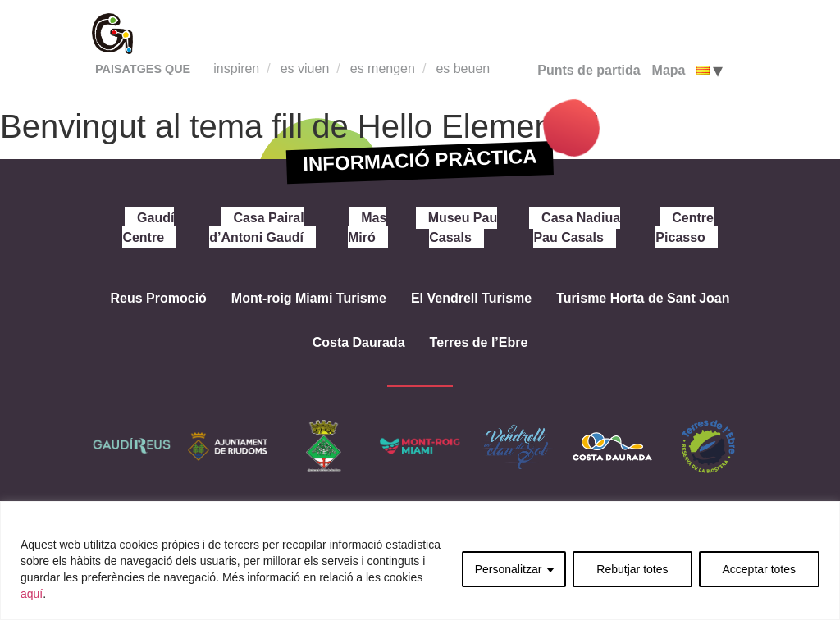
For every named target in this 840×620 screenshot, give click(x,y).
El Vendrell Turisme (471, 298)
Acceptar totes (760, 569)
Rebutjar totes (632, 569)
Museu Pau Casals (463, 228)
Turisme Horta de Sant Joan (643, 298)
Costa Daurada (359, 342)
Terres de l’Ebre (479, 342)
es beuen (463, 68)
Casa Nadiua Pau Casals (577, 228)
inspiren (236, 68)
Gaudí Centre (148, 228)
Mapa (669, 70)
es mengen (383, 68)
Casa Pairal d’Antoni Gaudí (256, 228)
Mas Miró (367, 228)
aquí (32, 594)
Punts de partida (589, 70)
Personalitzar (509, 569)
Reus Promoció (158, 298)
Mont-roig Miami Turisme (309, 298)
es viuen (305, 68)
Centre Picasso (685, 228)
